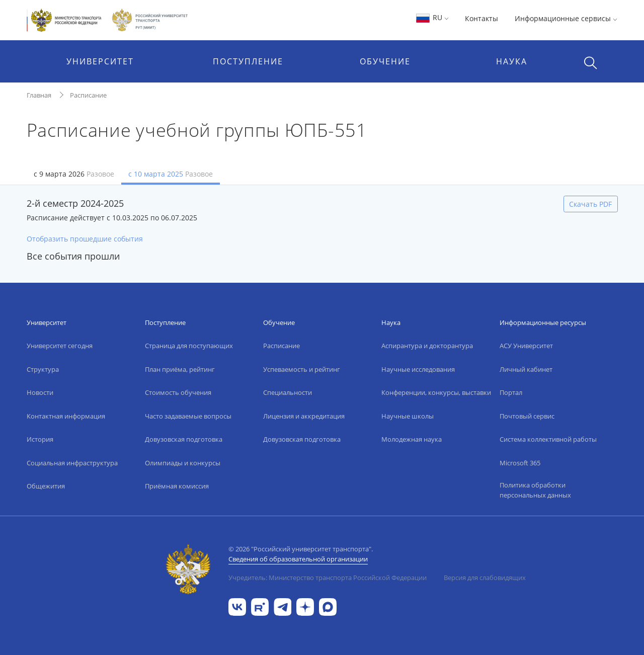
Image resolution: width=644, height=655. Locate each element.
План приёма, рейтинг (180, 369)
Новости (40, 392)
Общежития (46, 486)
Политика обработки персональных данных (535, 490)
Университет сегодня (60, 346)
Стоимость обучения (178, 392)
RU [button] (432, 17)
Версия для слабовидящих (485, 578)
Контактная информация (66, 416)
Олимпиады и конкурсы (183, 463)
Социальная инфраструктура (72, 463)
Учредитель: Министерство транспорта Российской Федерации (328, 578)
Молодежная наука (412, 439)
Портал (511, 392)
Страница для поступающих (189, 346)
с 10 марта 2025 (171, 174)
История (40, 439)
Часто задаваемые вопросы (188, 416)
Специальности (288, 392)
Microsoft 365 (520, 463)
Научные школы (408, 416)
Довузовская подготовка (184, 439)
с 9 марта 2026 (74, 174)
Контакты (481, 18)
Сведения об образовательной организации (298, 559)
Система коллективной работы (548, 439)
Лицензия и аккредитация (304, 416)
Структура (43, 369)
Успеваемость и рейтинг (302, 369)
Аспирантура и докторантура (427, 346)
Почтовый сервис (527, 416)
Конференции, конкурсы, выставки (436, 392)
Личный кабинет (526, 369)
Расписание (88, 95)
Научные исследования (418, 369)
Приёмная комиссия (177, 486)
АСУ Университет (526, 346)
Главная (39, 95)
